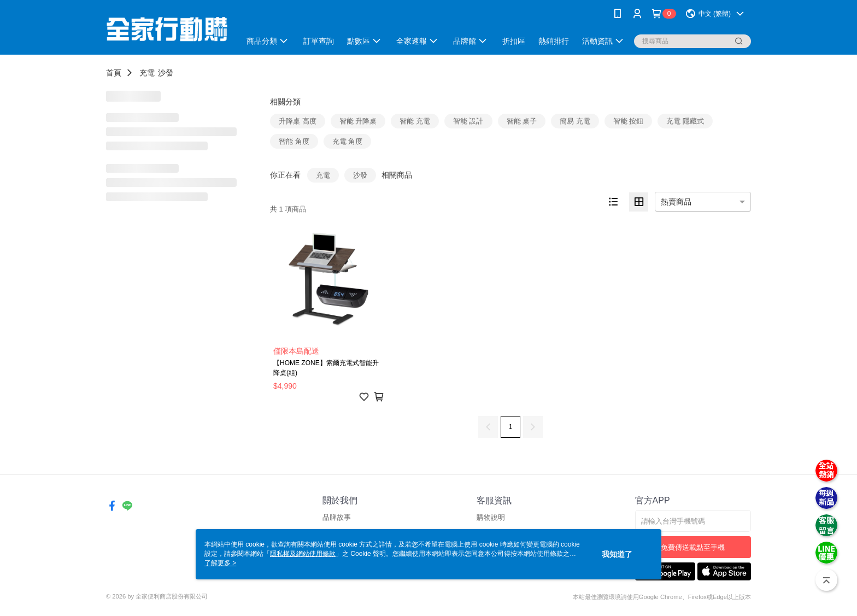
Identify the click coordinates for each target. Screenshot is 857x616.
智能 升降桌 (358, 121)
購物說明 (491, 517)
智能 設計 (468, 121)
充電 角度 (348, 141)
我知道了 (617, 554)
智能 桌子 (522, 121)
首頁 (114, 73)
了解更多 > (220, 563)
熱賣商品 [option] (676, 202)
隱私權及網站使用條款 (303, 554)
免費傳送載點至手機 (693, 547)
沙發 (166, 73)
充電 (147, 73)
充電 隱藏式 (685, 121)
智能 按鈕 (629, 121)
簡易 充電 (575, 121)
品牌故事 (337, 517)
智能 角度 (294, 141)
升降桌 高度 (298, 121)
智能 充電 (415, 121)
